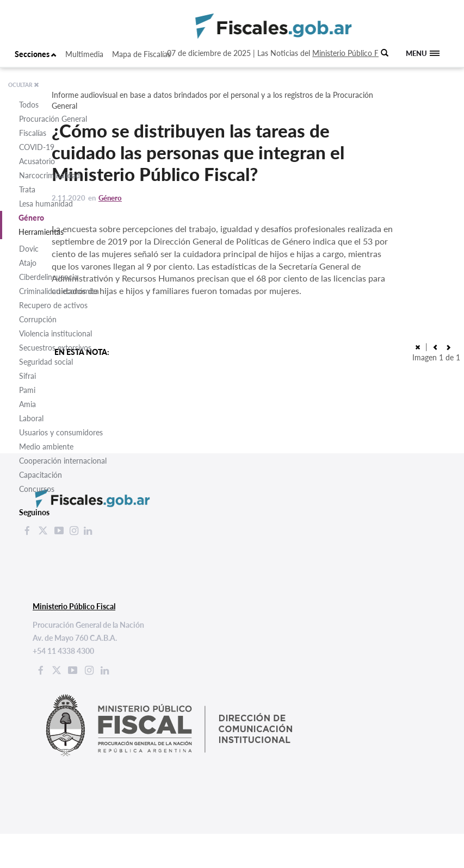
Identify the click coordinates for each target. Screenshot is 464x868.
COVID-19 (37, 147)
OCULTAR (24, 85)
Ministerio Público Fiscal (352, 53)
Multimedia (84, 54)
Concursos (37, 489)
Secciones (36, 54)
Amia (27, 404)
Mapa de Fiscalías (141, 54)
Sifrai (27, 376)
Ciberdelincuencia (48, 277)
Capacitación (41, 475)
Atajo (28, 263)
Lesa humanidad (46, 204)
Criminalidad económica (59, 291)
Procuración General (53, 119)
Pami (27, 390)
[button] (448, 346)
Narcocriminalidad (50, 175)
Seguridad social (46, 362)
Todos (29, 105)
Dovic (29, 249)
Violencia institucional (55, 333)
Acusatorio (37, 161)
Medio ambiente (46, 447)
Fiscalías (33, 133)
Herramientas (41, 232)
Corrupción (38, 319)
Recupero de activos (53, 305)
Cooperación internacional (63, 461)
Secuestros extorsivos (55, 348)
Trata (27, 189)
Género (31, 218)
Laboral (31, 418)
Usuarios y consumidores (61, 432)
